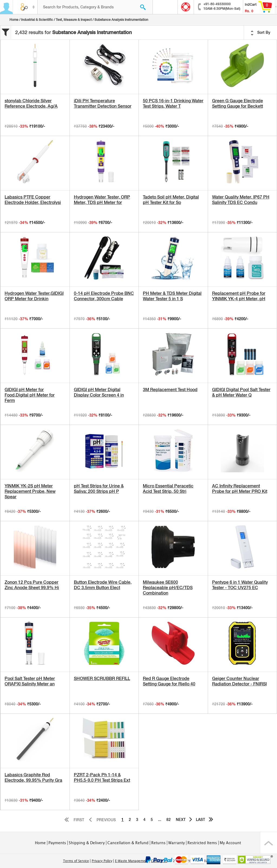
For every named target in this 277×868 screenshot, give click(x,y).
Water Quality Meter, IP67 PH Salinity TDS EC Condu (241, 200)
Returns (158, 843)
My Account (230, 843)
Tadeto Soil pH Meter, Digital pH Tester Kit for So (171, 200)
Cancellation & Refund (128, 843)
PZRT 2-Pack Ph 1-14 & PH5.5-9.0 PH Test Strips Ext (102, 778)
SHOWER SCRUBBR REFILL (102, 679)
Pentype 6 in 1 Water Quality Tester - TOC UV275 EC (240, 585)
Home (14, 20)
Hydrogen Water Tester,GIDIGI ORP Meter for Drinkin (34, 296)
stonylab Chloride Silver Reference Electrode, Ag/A (31, 103)
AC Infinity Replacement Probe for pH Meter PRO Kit (240, 489)
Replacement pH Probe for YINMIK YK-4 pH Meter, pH (239, 296)
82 (169, 820)
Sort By (260, 33)
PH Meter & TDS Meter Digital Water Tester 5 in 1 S (172, 296)
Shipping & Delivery (87, 843)
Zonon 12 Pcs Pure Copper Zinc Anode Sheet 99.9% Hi (32, 585)
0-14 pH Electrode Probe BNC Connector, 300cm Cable (104, 296)
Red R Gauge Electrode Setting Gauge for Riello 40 (169, 681)
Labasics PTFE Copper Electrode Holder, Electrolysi (33, 200)
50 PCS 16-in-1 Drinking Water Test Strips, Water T (173, 103)
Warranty (177, 843)
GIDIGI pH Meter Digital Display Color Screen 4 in (99, 392)
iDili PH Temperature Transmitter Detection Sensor (103, 103)
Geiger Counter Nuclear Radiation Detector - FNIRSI (239, 681)
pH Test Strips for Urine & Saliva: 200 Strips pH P (99, 489)
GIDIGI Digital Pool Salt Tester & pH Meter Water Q (241, 392)
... (160, 820)
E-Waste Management (132, 861)
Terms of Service (76, 861)
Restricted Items (202, 843)
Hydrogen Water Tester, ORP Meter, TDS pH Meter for (102, 200)
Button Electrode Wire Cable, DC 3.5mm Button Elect (103, 585)
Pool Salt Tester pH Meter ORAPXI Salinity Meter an (30, 681)
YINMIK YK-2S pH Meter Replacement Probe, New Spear (30, 491)
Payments (57, 843)
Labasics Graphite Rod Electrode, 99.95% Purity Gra (33, 778)
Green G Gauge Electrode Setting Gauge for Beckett (238, 103)
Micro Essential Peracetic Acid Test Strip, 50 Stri (168, 489)
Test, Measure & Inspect (74, 20)
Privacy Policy (102, 861)
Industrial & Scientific (37, 20)
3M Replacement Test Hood (170, 390)
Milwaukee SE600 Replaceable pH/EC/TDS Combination (168, 588)
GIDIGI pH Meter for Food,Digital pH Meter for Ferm (30, 395)
